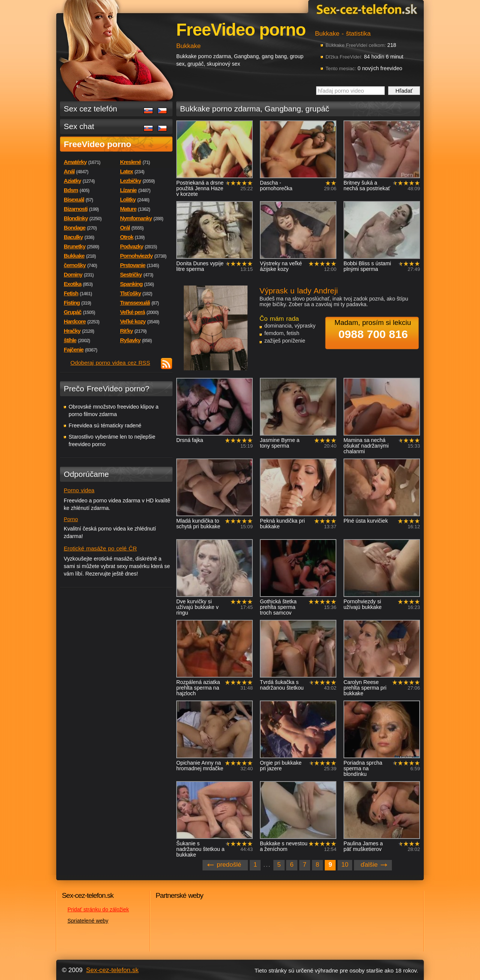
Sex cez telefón (90, 109)
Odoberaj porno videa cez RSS (110, 363)
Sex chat (79, 126)
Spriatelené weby (88, 921)
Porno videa (79, 490)
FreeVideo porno (97, 144)
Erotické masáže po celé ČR (100, 548)
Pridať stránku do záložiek (98, 909)
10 (345, 865)
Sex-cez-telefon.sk (366, 9)
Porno (71, 519)
